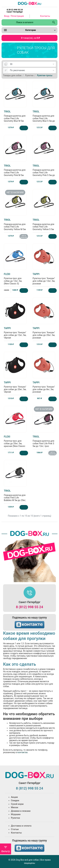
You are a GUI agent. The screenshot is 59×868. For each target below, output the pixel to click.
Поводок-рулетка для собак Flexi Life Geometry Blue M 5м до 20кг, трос (15, 118)
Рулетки (15, 818)
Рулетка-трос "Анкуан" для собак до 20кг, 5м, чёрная (15, 387)
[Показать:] (32, 64)
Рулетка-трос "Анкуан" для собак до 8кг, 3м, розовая (44, 387)
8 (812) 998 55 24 (29, 607)
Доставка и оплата (21, 826)
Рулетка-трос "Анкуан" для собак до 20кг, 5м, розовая (44, 333)
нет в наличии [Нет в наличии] (24, 236)
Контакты (45, 16)
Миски (14, 807)
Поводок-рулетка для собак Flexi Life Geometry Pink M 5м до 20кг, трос (15, 172)
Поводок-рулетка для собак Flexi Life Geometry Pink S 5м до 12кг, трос (44, 172)
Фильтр (6, 849)
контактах (22, 752)
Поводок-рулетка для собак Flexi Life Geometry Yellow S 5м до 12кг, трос (44, 226)
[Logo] (30, 3)
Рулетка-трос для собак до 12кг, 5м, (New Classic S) (15, 279)
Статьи (15, 829)
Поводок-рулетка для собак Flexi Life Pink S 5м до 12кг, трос (44, 441)
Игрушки (16, 814)
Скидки (15, 800)
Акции (14, 797)
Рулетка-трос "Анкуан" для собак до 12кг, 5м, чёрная (15, 333)
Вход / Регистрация (14, 16)
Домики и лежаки (21, 811)
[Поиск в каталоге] (26, 22)
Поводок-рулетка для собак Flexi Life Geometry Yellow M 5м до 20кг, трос (15, 226)
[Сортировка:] (32, 70)
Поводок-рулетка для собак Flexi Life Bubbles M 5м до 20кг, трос (15, 497)
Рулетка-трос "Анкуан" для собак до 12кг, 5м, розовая (44, 279)
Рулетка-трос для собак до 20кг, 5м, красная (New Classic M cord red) (15, 443)
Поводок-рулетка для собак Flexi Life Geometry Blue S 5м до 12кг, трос (44, 118)
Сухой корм (17, 804)
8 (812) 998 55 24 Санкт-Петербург (15, 11)
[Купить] (24, 128)
